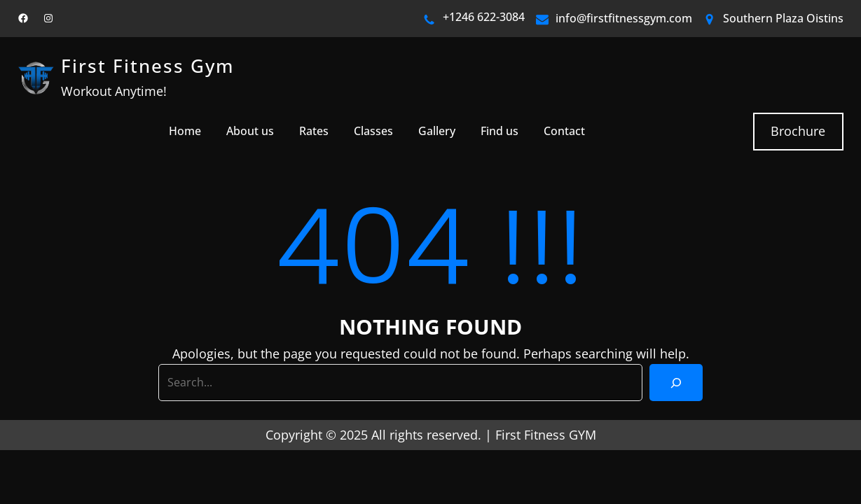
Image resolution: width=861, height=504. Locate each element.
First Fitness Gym (147, 66)
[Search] (676, 383)
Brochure (798, 131)
